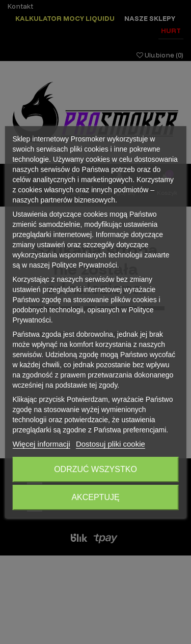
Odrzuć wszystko (95, 469)
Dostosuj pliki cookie (111, 444)
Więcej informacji (41, 444)
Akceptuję (95, 497)
